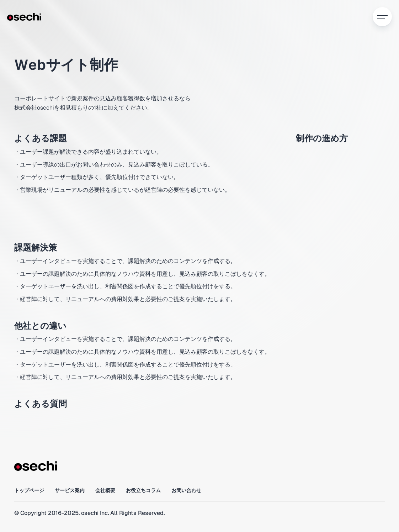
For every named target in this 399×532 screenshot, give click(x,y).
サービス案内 (70, 490)
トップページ (29, 490)
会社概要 (105, 490)
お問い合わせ (186, 490)
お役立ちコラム (143, 490)
